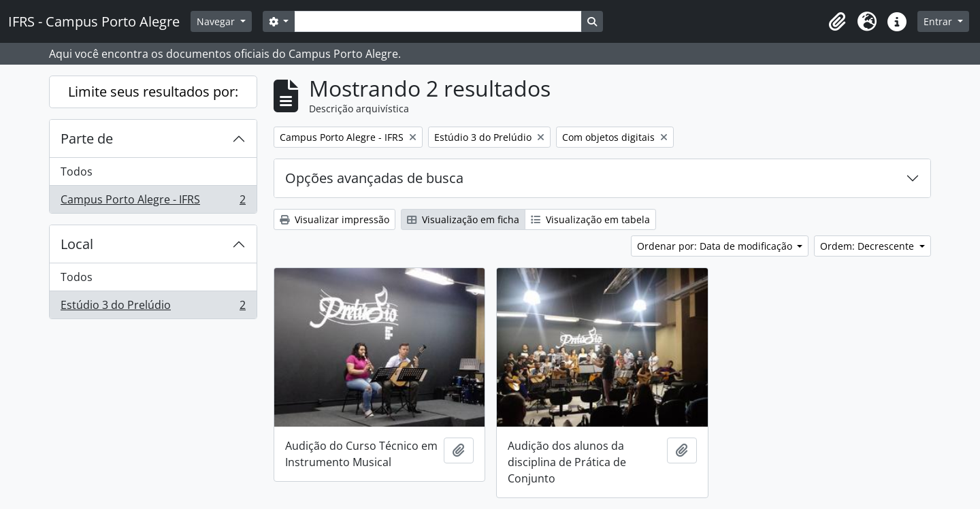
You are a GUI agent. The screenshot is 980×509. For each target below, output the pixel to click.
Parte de (87, 138)
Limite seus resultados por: (153, 92)
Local (77, 244)
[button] (837, 22)
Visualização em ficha (463, 219)
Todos (77, 171)
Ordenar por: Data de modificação (716, 246)
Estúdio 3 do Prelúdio (153, 308)
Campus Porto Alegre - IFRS (153, 202)
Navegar (217, 21)
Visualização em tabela (590, 219)
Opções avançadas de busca (374, 178)
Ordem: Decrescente (868, 246)
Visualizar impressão (334, 219)
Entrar (939, 21)
